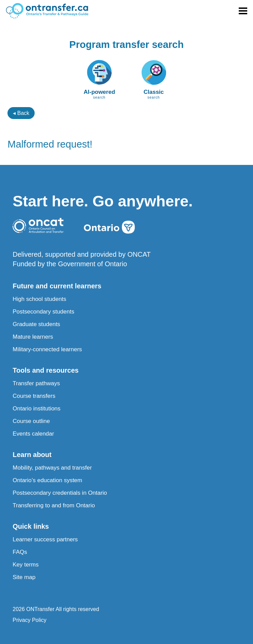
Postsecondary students (43, 312)
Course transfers (34, 396)
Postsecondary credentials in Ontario (60, 493)
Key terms (26, 565)
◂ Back (21, 113)
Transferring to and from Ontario (54, 505)
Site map (24, 577)
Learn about (32, 455)
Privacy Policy (30, 620)
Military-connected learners (47, 349)
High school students (39, 299)
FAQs (20, 552)
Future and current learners (57, 286)
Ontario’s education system (47, 480)
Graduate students (36, 324)
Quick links (31, 526)
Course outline (31, 421)
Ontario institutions (37, 409)
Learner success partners (45, 539)
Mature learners (33, 337)
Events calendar (33, 434)
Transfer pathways (36, 383)
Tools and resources (46, 370)
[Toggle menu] (243, 11)
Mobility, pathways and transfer (52, 468)
